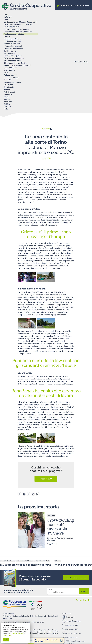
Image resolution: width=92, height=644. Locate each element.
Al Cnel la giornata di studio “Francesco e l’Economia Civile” (66, 639)
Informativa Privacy (18, 633)
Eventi (6, 90)
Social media (9, 87)
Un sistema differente (12, 39)
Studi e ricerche (10, 51)
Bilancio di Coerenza (12, 44)
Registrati (86, 6)
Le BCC (7, 17)
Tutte (6, 109)
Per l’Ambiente (10, 53)
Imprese (7, 99)
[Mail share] (37, 494)
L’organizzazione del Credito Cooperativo (20, 22)
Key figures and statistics (14, 34)
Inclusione (8, 102)
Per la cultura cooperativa (14, 58)
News (6, 73)
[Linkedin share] (28, 494)
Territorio (8, 106)
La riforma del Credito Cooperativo (18, 24)
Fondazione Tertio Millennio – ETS (17, 65)
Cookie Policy (7, 636)
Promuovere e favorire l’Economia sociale (35, 578)
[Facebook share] (19, 494)
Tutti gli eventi (9, 92)
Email (51, 590)
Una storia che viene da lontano (16, 29)
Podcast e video (10, 75)
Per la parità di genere (13, 56)
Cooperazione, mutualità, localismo (18, 32)
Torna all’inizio (82, 600)
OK (6, 639)
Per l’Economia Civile (12, 61)
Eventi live (8, 94)
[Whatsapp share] (33, 494)
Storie (6, 97)
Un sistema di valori (12, 27)
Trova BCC (8, 36)
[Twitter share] (24, 494)
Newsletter (8, 85)
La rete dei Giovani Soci (13, 49)
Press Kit (7, 80)
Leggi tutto (52, 544)
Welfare (7, 104)
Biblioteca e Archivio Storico (15, 63)
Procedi (84, 591)
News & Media (10, 68)
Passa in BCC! (46, 479)
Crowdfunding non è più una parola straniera (61, 527)
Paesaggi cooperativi (12, 82)
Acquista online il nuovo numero (76, 578)
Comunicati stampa (12, 78)
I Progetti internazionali (13, 46)
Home (6, 15)
